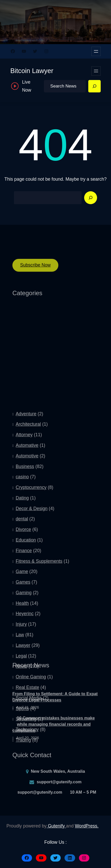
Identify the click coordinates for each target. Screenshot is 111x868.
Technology (27, 813)
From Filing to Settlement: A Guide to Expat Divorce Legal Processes (55, 710)
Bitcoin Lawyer (32, 71)
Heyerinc (25, 697)
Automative (27, 529)
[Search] (94, 86)
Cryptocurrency (31, 571)
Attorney (24, 518)
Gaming (24, 676)
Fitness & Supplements (39, 644)
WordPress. (87, 826)
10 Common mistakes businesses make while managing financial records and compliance (54, 737)
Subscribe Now (35, 268)
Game (22, 655)
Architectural (28, 508)
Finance (24, 634)
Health (22, 687)
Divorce (23, 613)
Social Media (29, 781)
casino (22, 560)
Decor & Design (32, 592)
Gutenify (56, 826)
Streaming (26, 802)
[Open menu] (96, 51)
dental (22, 602)
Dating (22, 581)
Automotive (27, 539)
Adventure (26, 497)
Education (26, 623)
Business (25, 550)
